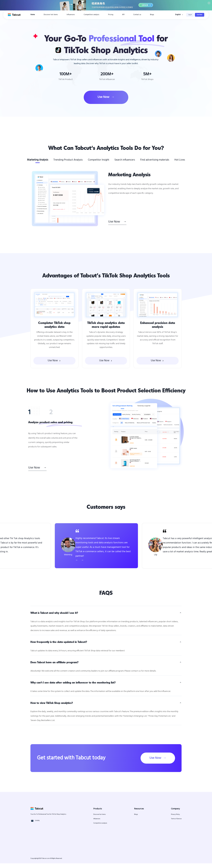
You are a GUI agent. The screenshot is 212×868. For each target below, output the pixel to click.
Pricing (111, 15)
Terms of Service (176, 824)
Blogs (152, 15)
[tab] (34, 411)
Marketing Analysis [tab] (38, 160)
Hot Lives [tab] (180, 160)
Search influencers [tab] (125, 160)
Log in (190, 15)
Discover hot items (51, 15)
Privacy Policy (175, 819)
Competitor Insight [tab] (99, 160)
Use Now (199, 15)
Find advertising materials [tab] (155, 160)
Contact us (137, 15)
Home (33, 15)
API (123, 15)
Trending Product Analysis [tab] (68, 160)
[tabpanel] (106, 199)
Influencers (71, 15)
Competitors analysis (91, 15)
